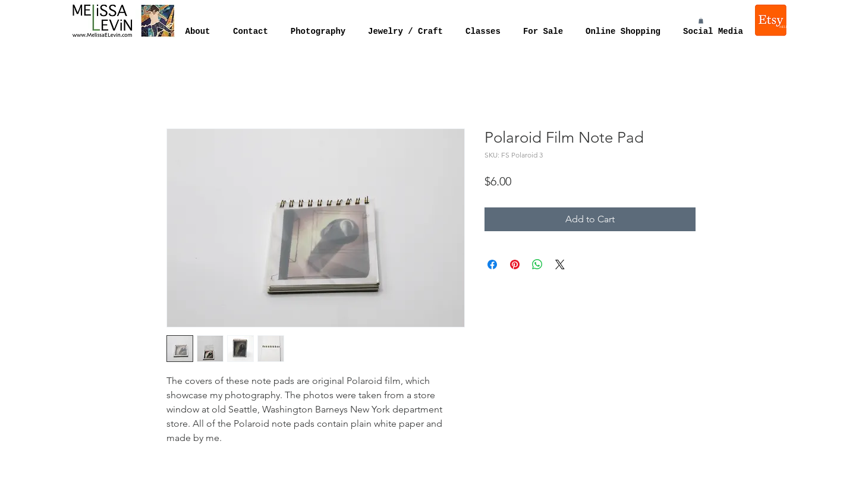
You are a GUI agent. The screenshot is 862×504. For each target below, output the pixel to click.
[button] (701, 21)
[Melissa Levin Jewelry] (772, 20)
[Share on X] (560, 264)
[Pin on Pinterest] (515, 264)
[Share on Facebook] (492, 264)
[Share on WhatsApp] (537, 264)
